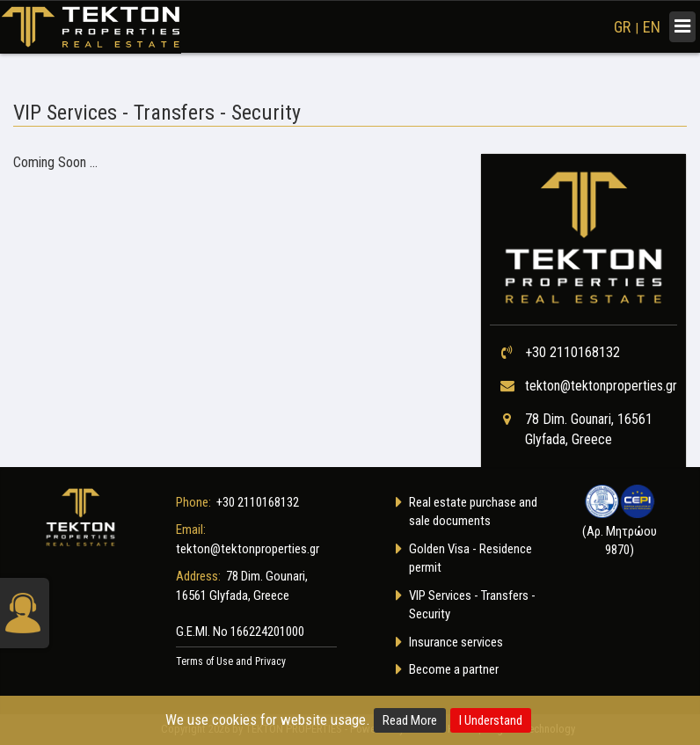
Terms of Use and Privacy (231, 661)
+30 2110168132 (572, 352)
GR (622, 27)
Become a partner (454, 669)
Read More (410, 720)
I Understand (491, 720)
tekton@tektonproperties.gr (601, 386)
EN (652, 27)
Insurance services (456, 642)
